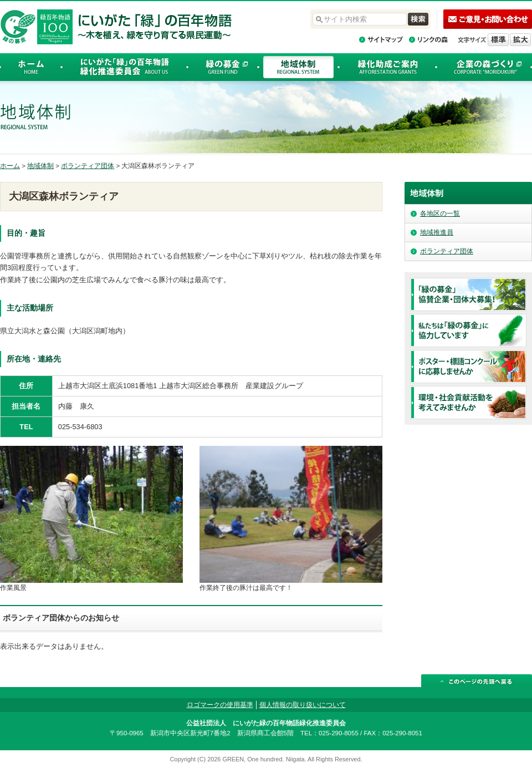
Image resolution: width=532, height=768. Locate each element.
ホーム (10, 166)
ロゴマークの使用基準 (220, 705)
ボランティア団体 (88, 166)
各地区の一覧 (440, 213)
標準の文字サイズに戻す (498, 40)
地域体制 (40, 166)
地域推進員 (437, 232)
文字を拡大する (520, 40)
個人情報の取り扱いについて (303, 705)
